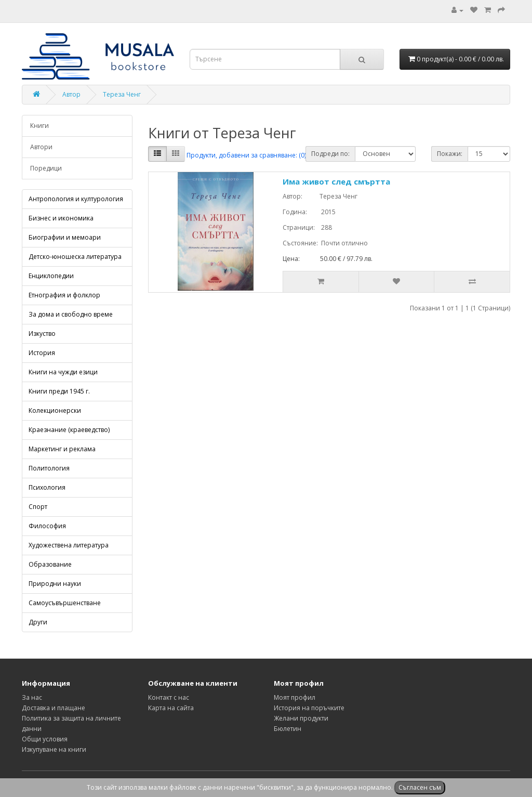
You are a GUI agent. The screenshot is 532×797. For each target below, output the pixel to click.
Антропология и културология (76, 199)
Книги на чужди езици (63, 372)
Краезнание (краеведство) (69, 430)
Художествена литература (69, 545)
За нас (32, 697)
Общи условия (45, 739)
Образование (50, 564)
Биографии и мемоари (65, 237)
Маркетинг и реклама (62, 449)
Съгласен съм (420, 787)
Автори (41, 147)
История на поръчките (309, 708)
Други (38, 622)
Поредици (46, 168)
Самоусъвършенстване (65, 603)
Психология (47, 487)
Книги (39, 126)
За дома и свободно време (71, 314)
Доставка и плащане (54, 708)
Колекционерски (55, 410)
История (42, 353)
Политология (49, 468)
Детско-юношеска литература (75, 257)
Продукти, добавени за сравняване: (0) (246, 155)
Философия (47, 526)
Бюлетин (288, 729)
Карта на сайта (171, 708)
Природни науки (55, 584)
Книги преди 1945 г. (59, 391)
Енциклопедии (51, 276)
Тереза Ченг (122, 94)
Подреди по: (330, 154)
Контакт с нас (169, 697)
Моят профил (295, 697)
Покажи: (450, 154)
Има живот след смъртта (336, 181)
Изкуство (42, 334)
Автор (71, 94)
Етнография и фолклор (64, 295)
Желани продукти (301, 718)
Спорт (38, 507)
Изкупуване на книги (54, 749)
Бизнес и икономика (61, 218)
